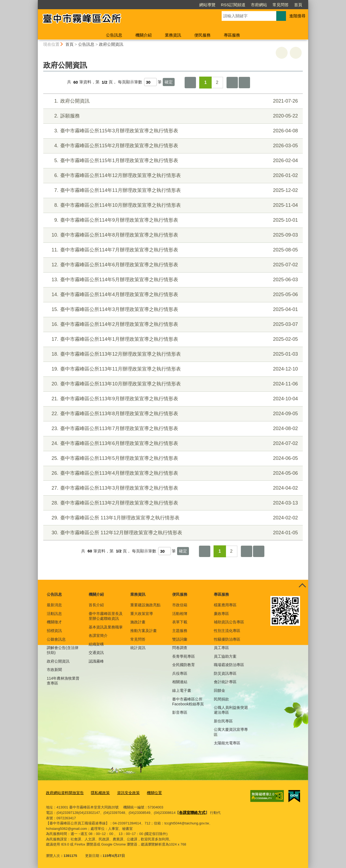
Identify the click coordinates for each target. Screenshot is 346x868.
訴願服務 (172, 116)
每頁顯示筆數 (130, 82)
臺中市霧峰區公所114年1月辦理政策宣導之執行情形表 (172, 339)
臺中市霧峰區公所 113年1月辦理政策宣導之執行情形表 (172, 518)
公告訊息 (114, 35)
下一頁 (232, 83)
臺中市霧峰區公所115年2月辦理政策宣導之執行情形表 (172, 146)
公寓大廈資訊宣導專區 (231, 732)
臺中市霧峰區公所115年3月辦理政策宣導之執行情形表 (172, 131)
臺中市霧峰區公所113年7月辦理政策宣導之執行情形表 (172, 429)
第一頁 (190, 83)
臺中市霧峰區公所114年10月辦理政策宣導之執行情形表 (172, 205)
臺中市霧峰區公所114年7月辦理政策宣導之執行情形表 (172, 250)
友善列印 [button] (282, 53)
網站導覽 (207, 5)
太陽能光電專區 (227, 743)
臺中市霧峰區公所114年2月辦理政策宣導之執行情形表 (172, 324)
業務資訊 (173, 35)
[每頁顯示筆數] (150, 82)
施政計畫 (138, 622)
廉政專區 (221, 614)
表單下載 (180, 622)
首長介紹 (96, 605)
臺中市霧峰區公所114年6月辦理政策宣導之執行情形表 (172, 265)
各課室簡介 (98, 636)
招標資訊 (54, 631)
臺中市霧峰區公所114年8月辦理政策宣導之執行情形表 (172, 235)
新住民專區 (223, 721)
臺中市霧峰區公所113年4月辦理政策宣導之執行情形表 (172, 473)
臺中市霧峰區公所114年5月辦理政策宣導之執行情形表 (172, 280)
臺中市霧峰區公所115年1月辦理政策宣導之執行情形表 (172, 161)
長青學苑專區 (184, 656)
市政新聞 (54, 670)
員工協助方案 (225, 656)
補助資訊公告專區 (229, 622)
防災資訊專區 (225, 673)
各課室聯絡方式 (191, 812)
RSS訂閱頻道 (233, 5)
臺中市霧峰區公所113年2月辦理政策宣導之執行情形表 (172, 503)
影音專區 (180, 712)
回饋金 (219, 690)
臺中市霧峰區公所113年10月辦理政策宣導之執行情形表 (172, 384)
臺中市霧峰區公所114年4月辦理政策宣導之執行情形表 (172, 295)
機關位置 (148, 793)
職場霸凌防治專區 (229, 665)
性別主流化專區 (227, 631)
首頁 (298, 5)
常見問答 (281, 5)
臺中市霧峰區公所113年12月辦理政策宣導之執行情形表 (172, 354)
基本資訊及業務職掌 (106, 627)
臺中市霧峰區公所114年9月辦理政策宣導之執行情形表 (172, 220)
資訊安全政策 (124, 793)
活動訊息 (54, 614)
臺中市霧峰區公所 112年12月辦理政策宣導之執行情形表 (172, 533)
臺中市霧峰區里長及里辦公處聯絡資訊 (106, 616)
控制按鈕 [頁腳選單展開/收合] (302, 586)
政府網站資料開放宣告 (64, 793)
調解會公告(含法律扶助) (63, 650)
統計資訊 (138, 648)
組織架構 (96, 644)
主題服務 (180, 631)
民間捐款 (221, 699)
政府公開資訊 (111, 44)
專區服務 (232, 35)
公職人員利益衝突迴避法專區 (231, 710)
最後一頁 (244, 83)
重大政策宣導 (142, 614)
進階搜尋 (297, 16)
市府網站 (259, 5)
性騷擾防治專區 (227, 639)
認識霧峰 (96, 661)
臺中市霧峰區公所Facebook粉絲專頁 (188, 702)
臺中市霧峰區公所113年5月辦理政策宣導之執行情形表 (172, 458)
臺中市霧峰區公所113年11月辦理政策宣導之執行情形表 (172, 369)
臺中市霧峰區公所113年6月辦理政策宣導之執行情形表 (172, 443)
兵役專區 (180, 673)
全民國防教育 (184, 665)
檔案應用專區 (225, 605)
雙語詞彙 (180, 639)
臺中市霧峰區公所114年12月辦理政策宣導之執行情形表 (172, 176)
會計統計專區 (225, 682)
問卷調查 (180, 648)
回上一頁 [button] (296, 53)
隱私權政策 (97, 793)
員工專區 (221, 648)
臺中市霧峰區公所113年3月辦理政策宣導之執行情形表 (172, 488)
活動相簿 (180, 614)
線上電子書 (182, 690)
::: (36, 2)
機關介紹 (144, 35)
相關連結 (180, 682)
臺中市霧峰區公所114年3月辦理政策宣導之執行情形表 (172, 309)
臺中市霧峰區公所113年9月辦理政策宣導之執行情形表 (172, 399)
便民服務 (202, 35)
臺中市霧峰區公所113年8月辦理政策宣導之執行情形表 (172, 414)
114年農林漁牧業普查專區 (63, 681)
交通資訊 (96, 653)
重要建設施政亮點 (145, 605)
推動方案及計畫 (144, 631)
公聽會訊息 (56, 639)
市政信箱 (180, 605)
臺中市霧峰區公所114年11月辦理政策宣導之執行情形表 (172, 190)
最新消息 (54, 605)
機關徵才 (54, 622)
